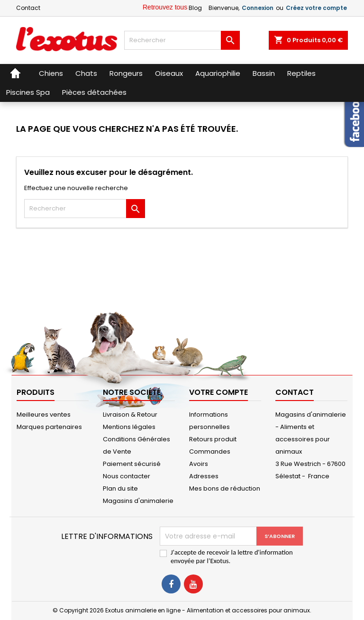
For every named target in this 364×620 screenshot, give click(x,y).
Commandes (210, 451)
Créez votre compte (316, 8)
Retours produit (213, 439)
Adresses (204, 476)
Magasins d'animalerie (138, 501)
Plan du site (120, 488)
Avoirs (199, 464)
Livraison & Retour (130, 415)
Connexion (258, 8)
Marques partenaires (49, 427)
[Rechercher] (182, 40)
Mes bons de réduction (225, 488)
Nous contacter (127, 476)
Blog (195, 8)
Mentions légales (129, 427)
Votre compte (218, 392)
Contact (28, 8)
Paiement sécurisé (132, 464)
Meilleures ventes (44, 415)
